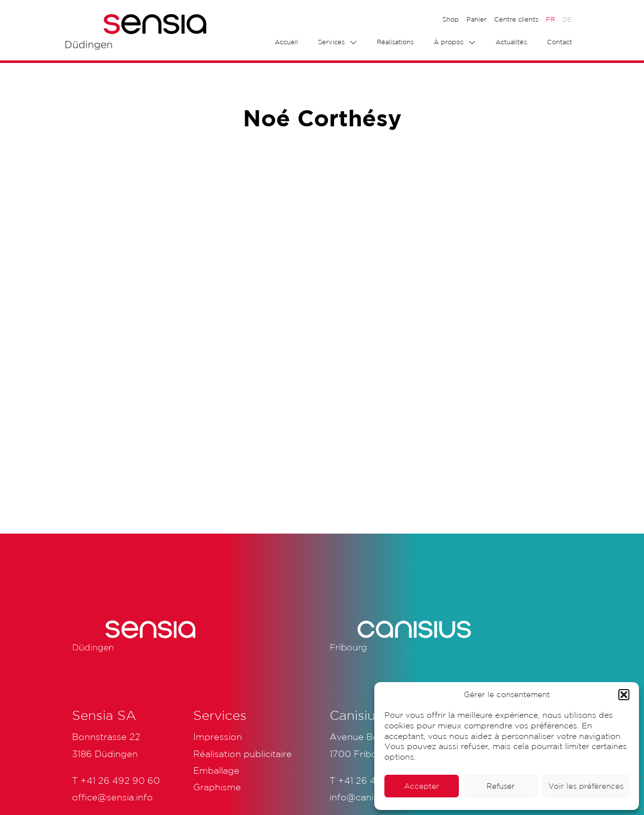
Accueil (286, 42)
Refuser (501, 786)
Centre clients (516, 19)
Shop (451, 19)
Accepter (422, 786)
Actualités (511, 42)
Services (331, 42)
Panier (476, 19)
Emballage (216, 770)
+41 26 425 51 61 (374, 780)
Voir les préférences (586, 786)
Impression (218, 736)
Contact (559, 42)
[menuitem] (550, 20)
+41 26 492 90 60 (120, 780)
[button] (624, 695)
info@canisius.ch (366, 797)
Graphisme (217, 787)
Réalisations (395, 42)
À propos (449, 42)
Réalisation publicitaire (243, 754)
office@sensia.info (112, 797)
